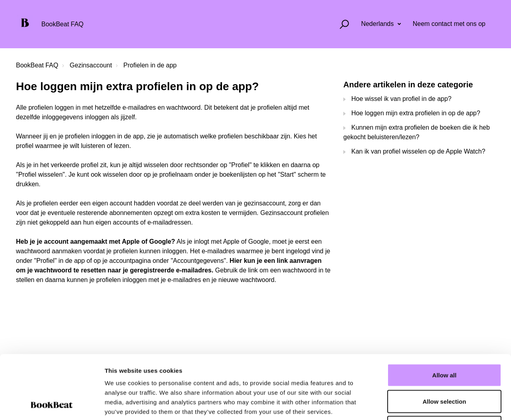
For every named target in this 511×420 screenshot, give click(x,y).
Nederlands (378, 24)
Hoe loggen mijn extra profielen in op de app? (416, 113)
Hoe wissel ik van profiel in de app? (401, 99)
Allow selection (444, 342)
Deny (445, 368)
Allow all (445, 315)
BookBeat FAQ (37, 65)
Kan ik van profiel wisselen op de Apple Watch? (418, 151)
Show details (419, 404)
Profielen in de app (150, 65)
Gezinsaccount (91, 65)
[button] (341, 24)
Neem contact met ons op (449, 24)
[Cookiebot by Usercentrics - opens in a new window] (52, 404)
